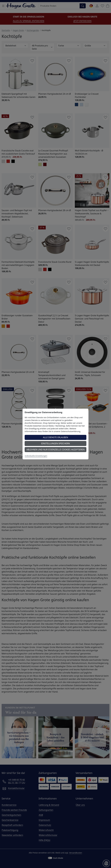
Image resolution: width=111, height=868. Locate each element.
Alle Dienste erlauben (55, 437)
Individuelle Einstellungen (36, 456)
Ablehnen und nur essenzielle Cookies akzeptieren (55, 450)
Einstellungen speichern (55, 443)
